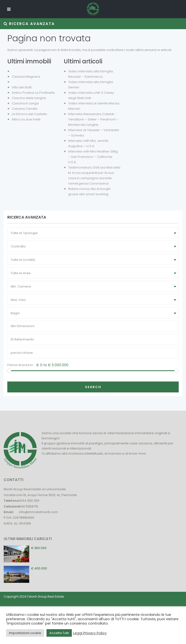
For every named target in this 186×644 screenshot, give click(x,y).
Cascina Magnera (26, 77)
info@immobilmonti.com (38, 512)
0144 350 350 (29, 501)
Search (93, 387)
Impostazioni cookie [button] (25, 633)
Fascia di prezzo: (21, 365)
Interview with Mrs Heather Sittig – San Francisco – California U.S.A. (93, 157)
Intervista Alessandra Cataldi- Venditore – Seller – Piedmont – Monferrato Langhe (93, 119)
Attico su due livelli (26, 119)
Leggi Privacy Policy (90, 633)
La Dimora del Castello (29, 114)
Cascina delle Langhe (29, 98)
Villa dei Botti (22, 87)
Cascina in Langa (25, 103)
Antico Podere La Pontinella (33, 93)
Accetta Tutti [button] (59, 633)
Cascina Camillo (25, 109)
